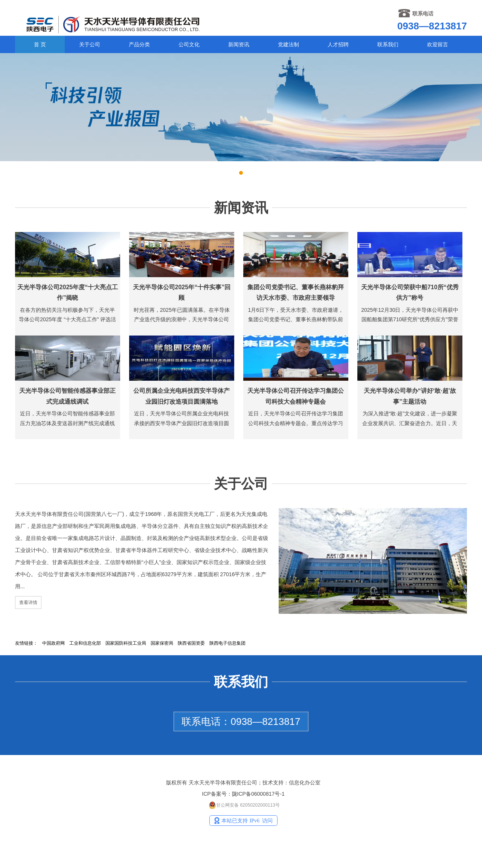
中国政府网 (53, 643)
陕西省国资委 (191, 643)
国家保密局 (162, 643)
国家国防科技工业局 (126, 643)
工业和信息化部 (85, 643)
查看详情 (28, 603)
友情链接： (26, 643)
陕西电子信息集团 (227, 643)
